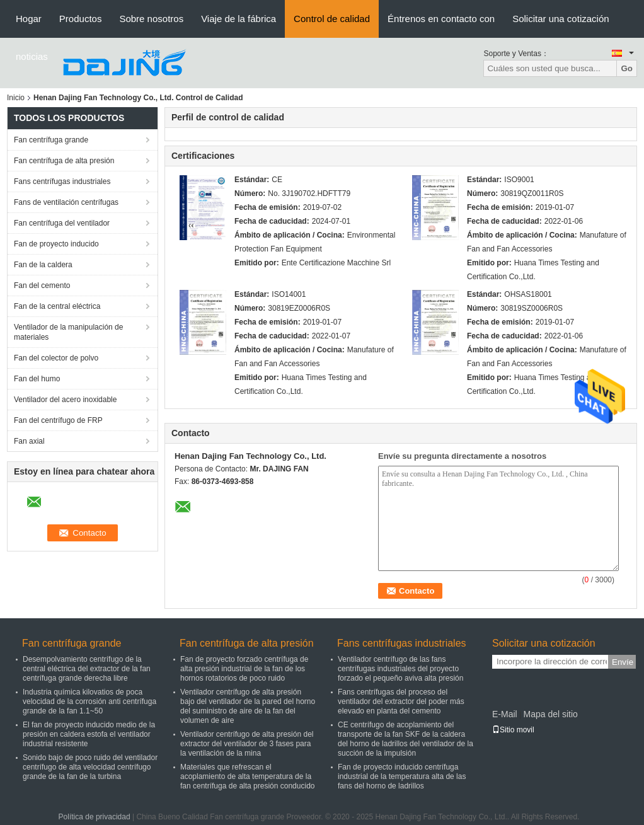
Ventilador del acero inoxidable (65, 400)
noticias (32, 56)
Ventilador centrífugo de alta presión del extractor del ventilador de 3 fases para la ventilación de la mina (247, 744)
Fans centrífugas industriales (62, 182)
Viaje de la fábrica (239, 19)
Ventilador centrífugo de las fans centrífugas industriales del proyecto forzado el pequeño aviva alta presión (400, 669)
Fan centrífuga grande (51, 140)
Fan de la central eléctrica (57, 306)
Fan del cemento (42, 286)
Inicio (16, 98)
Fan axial (29, 441)
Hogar (29, 19)
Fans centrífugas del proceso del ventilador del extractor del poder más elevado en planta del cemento (401, 701)
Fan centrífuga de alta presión (64, 161)
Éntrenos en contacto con (441, 19)
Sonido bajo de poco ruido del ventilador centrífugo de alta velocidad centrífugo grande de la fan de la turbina (90, 767)
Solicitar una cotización (561, 19)
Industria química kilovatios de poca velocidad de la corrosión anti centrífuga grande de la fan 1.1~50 (89, 701)
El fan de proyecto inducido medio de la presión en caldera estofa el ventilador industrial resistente (89, 734)
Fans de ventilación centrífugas (66, 202)
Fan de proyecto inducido (56, 244)
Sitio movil (513, 730)
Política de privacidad (95, 817)
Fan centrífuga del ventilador (62, 223)
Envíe (623, 662)
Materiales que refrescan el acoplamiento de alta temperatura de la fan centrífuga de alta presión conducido (247, 776)
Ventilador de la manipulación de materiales (68, 332)
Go (627, 68)
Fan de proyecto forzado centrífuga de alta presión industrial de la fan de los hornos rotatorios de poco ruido (244, 669)
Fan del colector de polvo (56, 358)
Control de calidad (332, 19)
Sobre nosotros (151, 19)
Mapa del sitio (550, 714)
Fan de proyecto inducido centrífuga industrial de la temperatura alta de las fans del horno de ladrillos (402, 776)
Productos (81, 19)
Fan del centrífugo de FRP (58, 420)
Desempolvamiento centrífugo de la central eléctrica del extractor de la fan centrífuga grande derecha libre (87, 669)
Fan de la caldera (43, 265)
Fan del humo (37, 379)
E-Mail (505, 714)
